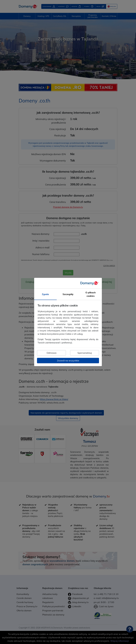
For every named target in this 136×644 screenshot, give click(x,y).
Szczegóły (68, 294)
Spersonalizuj (85, 353)
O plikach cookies (91, 294)
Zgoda (45, 294)
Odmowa (51, 353)
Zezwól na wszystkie (68, 361)
